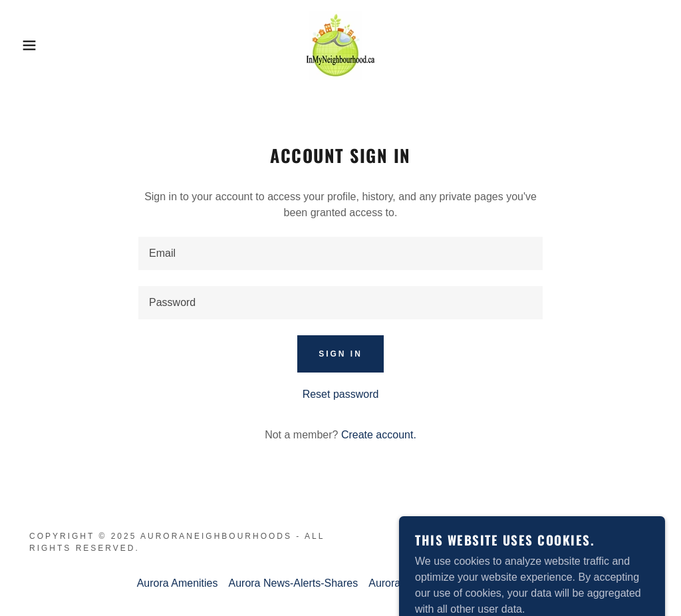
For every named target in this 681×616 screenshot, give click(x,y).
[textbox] (340, 253)
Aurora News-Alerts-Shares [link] (293, 583)
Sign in (340, 354)
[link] (340, 44)
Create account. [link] (379, 435)
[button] (34, 45)
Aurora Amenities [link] (178, 583)
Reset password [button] (341, 394)
